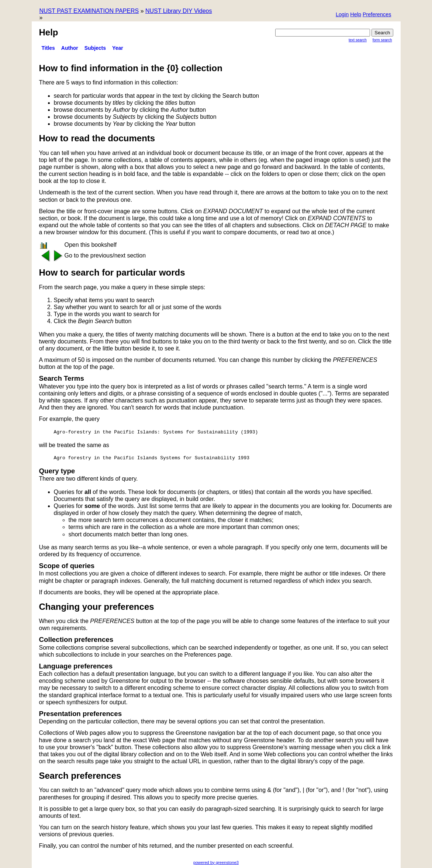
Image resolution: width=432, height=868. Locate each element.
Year (118, 48)
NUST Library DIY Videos (179, 11)
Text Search (358, 40)
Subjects (95, 48)
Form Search (382, 40)
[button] (377, 15)
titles (48, 48)
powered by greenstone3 (216, 862)
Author (70, 48)
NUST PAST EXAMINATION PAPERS (89, 11)
